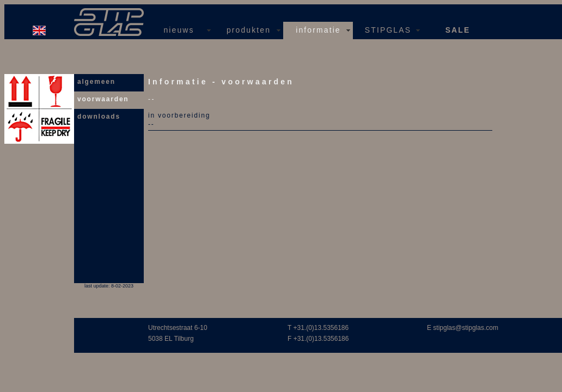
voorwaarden (103, 99)
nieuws (179, 30)
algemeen (96, 82)
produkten (249, 30)
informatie (318, 30)
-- (151, 124)
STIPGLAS (388, 30)
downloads (99, 117)
